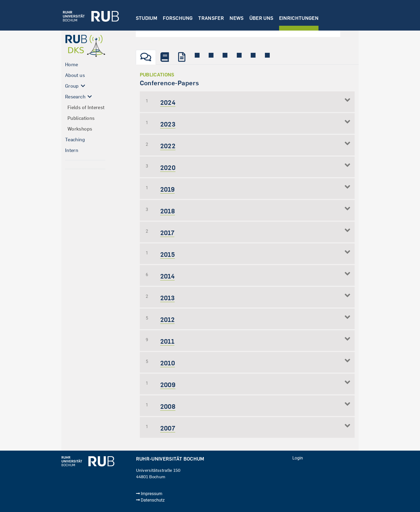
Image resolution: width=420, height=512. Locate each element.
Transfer (211, 18)
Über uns (261, 18)
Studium (147, 18)
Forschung (178, 18)
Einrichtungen (299, 18)
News (237, 18)
